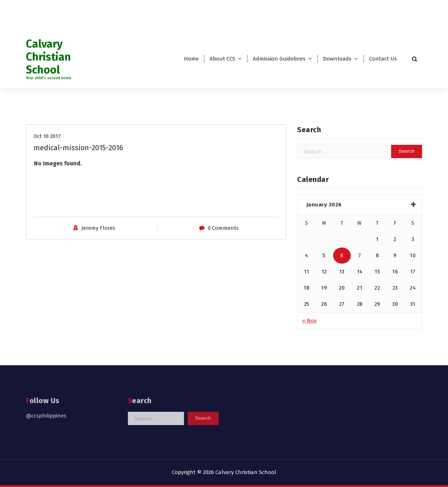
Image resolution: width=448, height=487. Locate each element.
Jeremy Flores (98, 231)
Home (191, 59)
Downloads (337, 59)
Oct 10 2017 (47, 139)
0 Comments (223, 231)
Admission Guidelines (279, 59)
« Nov (309, 325)
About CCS (222, 59)
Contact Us (383, 59)
